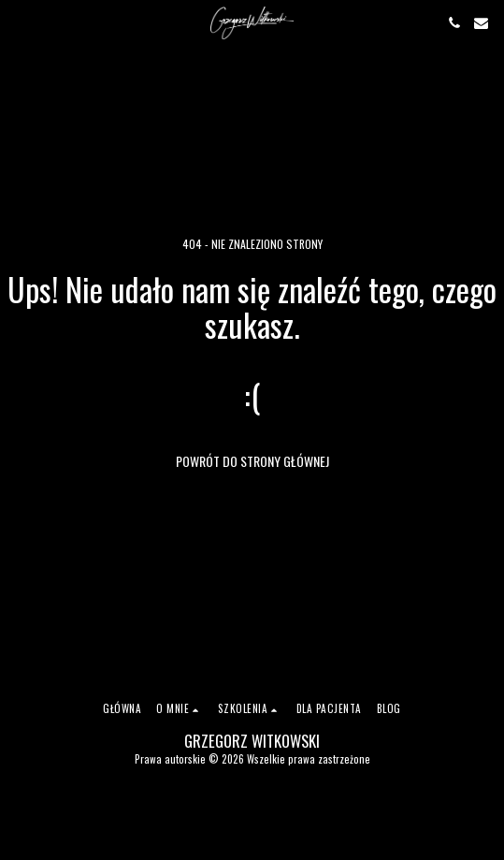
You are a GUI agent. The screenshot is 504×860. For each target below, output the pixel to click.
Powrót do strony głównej (252, 461)
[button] (21, 22)
